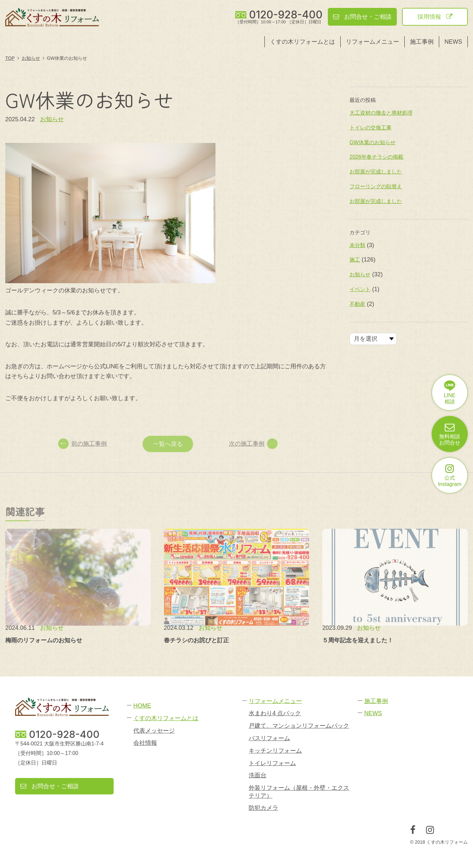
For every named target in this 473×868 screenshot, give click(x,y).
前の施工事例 (82, 452)
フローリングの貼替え (376, 186)
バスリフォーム (269, 738)
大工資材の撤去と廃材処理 (381, 113)
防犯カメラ (263, 808)
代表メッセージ (154, 731)
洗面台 (258, 775)
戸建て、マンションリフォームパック (299, 726)
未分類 (357, 245)
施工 (355, 260)
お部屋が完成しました (376, 172)
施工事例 (422, 42)
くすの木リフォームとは (303, 42)
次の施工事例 (253, 452)
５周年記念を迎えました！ (358, 640)
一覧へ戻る (168, 453)
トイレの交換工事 (371, 128)
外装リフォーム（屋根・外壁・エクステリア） (299, 792)
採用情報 (435, 17)
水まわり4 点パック (275, 713)
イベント (360, 289)
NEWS (453, 42)
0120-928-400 (286, 15)
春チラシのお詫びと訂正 (196, 640)
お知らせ (52, 119)
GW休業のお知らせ (372, 142)
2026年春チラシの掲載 (376, 157)
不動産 (357, 304)
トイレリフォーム (272, 763)
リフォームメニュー (372, 42)
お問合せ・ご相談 (362, 17)
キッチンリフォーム (275, 751)
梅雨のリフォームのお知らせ (44, 640)
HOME (142, 706)
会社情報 (145, 743)
